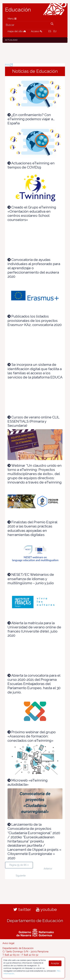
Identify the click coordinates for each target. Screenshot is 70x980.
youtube (46, 909)
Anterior (48, 869)
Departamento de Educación (35, 921)
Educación (18, 10)
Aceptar (55, 963)
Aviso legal (8, 943)
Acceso (37, 31)
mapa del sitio (17, 31)
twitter (22, 909)
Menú (12, 19)
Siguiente (21, 876)
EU (55, 31)
